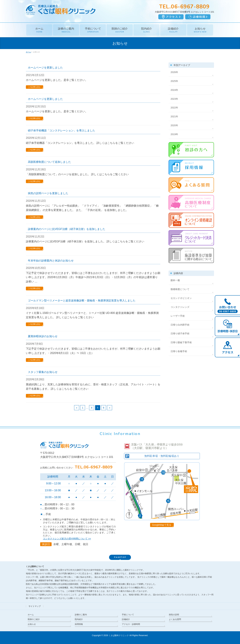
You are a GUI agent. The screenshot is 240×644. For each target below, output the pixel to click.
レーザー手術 (178, 316)
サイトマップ (35, 606)
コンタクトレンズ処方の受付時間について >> (67, 539)
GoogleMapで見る (162, 525)
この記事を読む (34, 87)
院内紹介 (79, 619)
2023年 (174, 99)
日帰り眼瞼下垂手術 (181, 342)
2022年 (174, 108)
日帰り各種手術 (179, 351)
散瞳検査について (180, 289)
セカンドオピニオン (181, 298)
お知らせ (32, 624)
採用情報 (79, 624)
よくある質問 (175, 619)
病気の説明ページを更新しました (48, 193)
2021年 (174, 116)
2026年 (174, 72)
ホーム (31, 615)
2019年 (174, 134)
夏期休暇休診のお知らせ (43, 336)
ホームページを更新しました (45, 68)
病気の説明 (174, 615)
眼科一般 (175, 280)
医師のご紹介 (34, 619)
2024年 (174, 90)
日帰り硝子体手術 (180, 333)
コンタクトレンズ (180, 307)
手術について (128, 615)
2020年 (174, 125)
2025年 (174, 81)
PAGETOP (120, 557)
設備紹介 (126, 619)
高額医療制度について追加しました (49, 162)
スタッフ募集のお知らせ (43, 372)
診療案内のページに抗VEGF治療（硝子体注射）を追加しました (67, 229)
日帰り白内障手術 (180, 325)
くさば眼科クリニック (119, 635)
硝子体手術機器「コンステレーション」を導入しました (62, 130)
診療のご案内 (81, 615)
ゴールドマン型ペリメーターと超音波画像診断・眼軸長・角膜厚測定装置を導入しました (82, 301)
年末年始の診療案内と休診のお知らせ (51, 261)
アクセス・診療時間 (131, 624)
